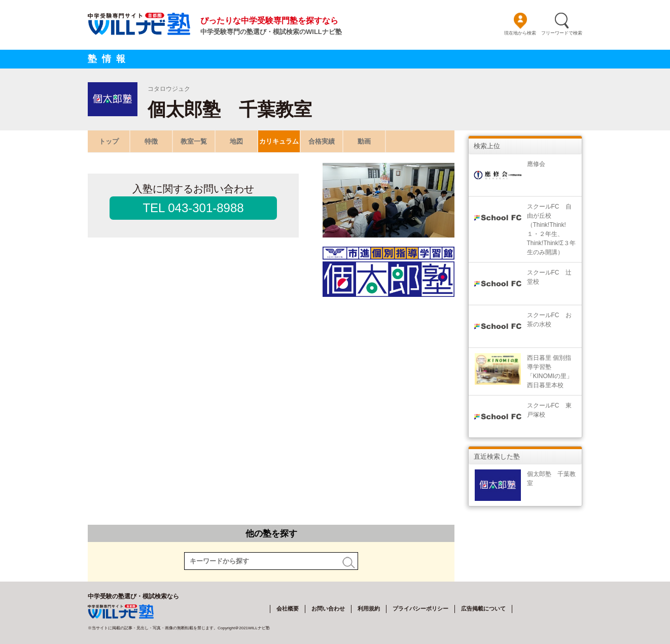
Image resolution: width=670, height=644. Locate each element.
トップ (109, 141)
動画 (364, 141)
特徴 (151, 141)
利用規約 (369, 608)
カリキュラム (279, 141)
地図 (236, 141)
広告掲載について (483, 608)
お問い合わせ (328, 608)
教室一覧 (194, 141)
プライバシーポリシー (420, 608)
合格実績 (322, 141)
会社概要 (288, 608)
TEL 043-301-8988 (193, 208)
